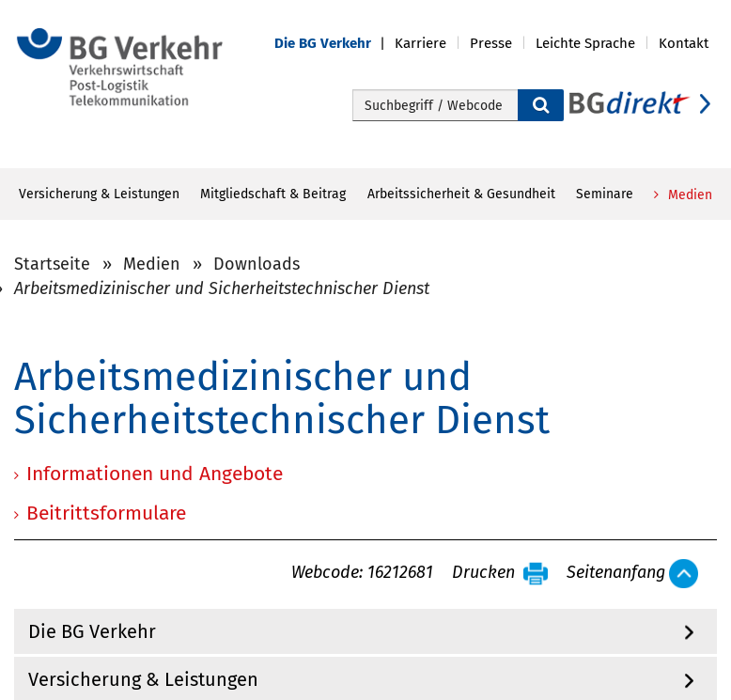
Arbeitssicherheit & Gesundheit (461, 194)
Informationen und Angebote (155, 474)
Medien (688, 195)
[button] (334, 44)
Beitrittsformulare (106, 513)
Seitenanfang (616, 573)
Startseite (52, 264)
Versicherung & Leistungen (99, 194)
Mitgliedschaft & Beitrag (273, 194)
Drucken (483, 573)
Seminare (605, 194)
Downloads (257, 264)
